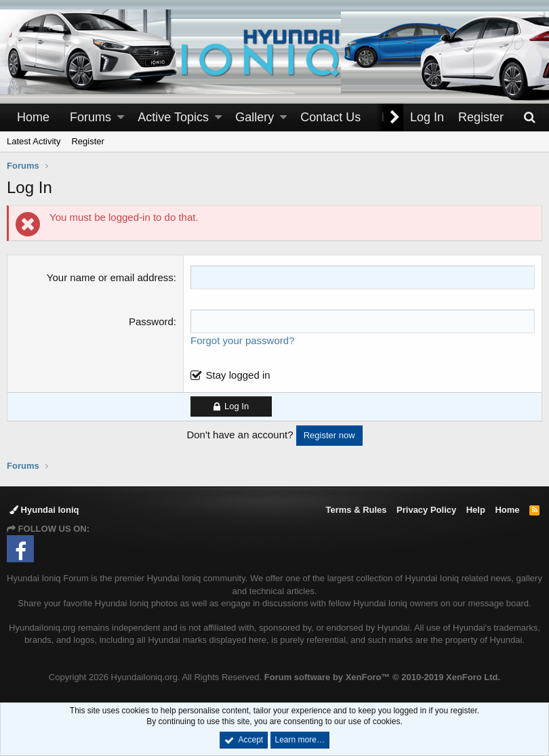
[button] (121, 118)
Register (87, 141)
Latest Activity (34, 141)
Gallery (255, 117)
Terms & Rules (356, 510)
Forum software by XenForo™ (382, 677)
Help (476, 510)
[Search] (529, 118)
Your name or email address (110, 277)
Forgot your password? (242, 340)
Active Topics (173, 117)
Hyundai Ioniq (44, 510)
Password (151, 321)
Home (33, 117)
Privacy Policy (426, 510)
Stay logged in (238, 375)
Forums (90, 117)
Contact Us (330, 117)
